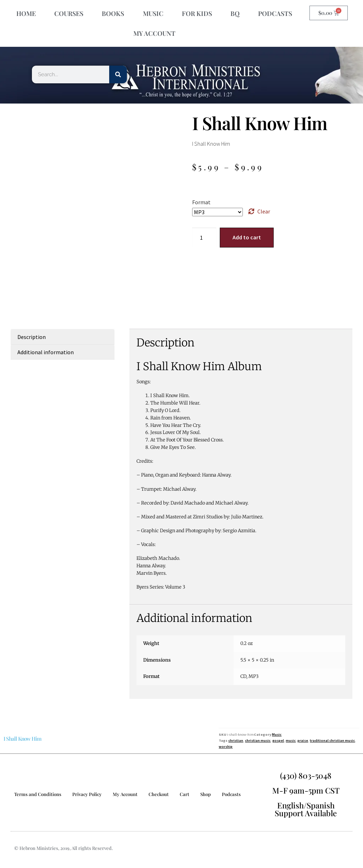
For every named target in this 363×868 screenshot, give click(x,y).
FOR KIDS (197, 13)
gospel (278, 741)
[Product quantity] (204, 238)
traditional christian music (332, 741)
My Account (125, 794)
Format (201, 202)
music (291, 741)
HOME (26, 13)
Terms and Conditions (38, 794)
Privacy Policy (87, 794)
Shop (206, 794)
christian (236, 741)
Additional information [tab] (46, 352)
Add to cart (247, 237)
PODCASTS (275, 13)
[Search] (118, 74)
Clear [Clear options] (264, 211)
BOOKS (113, 13)
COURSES (69, 13)
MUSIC (153, 13)
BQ (235, 13)
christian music (258, 741)
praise (303, 741)
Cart (185, 794)
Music (277, 735)
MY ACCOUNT (154, 33)
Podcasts (231, 794)
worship (226, 747)
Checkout (159, 794)
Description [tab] (32, 337)
